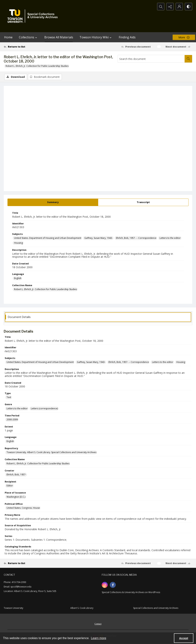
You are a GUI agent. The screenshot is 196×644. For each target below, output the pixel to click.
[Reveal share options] (170, 7)
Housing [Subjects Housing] (18, 243)
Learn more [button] (99, 638)
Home (8, 37)
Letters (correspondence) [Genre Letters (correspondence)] (44, 408)
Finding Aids (127, 37)
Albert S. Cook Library (82, 608)
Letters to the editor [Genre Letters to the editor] (17, 408)
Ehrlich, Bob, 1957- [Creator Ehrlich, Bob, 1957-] (16, 475)
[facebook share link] (113, 585)
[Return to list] (29, 47)
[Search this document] (151, 59)
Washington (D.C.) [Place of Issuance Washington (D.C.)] (16, 497)
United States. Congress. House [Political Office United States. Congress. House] (23, 508)
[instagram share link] (105, 585)
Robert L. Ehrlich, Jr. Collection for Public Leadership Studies (37, 66)
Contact (98, 624)
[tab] (53, 202)
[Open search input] (160, 7)
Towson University (13, 608)
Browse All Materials (59, 37)
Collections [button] (28, 37)
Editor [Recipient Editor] (10, 486)
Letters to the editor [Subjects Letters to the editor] (170, 238)
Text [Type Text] (9, 397)
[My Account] (179, 7)
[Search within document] (188, 59)
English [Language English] (18, 278)
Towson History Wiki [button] (96, 37)
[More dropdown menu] (184, 37)
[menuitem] (98, 623)
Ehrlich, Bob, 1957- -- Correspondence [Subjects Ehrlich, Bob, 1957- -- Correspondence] (136, 238)
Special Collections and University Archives (156, 608)
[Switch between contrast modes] (189, 7)
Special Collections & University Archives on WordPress (131, 592)
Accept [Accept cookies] (184, 638)
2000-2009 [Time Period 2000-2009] (12, 420)
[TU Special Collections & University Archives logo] (34, 16)
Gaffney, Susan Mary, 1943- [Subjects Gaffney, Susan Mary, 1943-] (99, 238)
